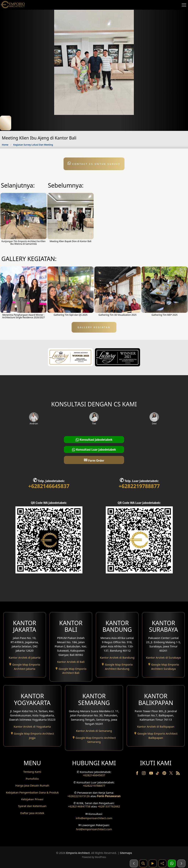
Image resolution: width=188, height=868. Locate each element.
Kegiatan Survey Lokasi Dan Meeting (33, 145)
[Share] (162, 863)
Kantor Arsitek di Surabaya (163, 657)
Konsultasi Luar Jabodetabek (94, 450)
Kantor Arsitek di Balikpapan (156, 726)
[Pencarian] (143, 863)
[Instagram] (144, 774)
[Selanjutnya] (181, 863)
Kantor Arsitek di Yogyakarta (32, 726)
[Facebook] (138, 774)
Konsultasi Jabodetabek (94, 440)
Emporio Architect (78, 853)
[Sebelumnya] (134, 863)
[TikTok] (158, 774)
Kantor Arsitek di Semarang (94, 731)
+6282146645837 (49, 486)
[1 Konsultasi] (172, 863)
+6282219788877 (139, 486)
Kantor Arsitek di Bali (71, 662)
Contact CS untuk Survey (94, 164)
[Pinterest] (165, 774)
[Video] (153, 863)
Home (5, 145)
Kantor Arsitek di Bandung (117, 657)
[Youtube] (151, 774)
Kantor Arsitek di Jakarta (25, 657)
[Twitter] (171, 775)
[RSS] (178, 774)
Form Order (94, 460)
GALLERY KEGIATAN (94, 327)
